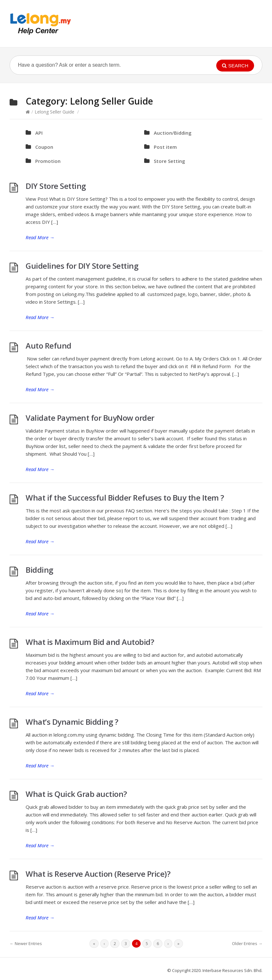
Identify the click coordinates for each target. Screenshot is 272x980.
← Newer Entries (26, 943)
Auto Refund (49, 346)
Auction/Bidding (173, 133)
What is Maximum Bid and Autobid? (90, 642)
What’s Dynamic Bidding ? (72, 722)
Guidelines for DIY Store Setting (82, 266)
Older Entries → (247, 943)
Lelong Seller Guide (54, 112)
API (39, 133)
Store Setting (169, 161)
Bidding (39, 570)
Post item (165, 147)
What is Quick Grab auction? (76, 794)
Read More (40, 237)
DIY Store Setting (56, 186)
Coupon (44, 147)
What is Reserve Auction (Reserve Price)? (98, 874)
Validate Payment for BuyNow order (90, 418)
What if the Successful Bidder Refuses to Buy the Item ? (125, 498)
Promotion (48, 161)
